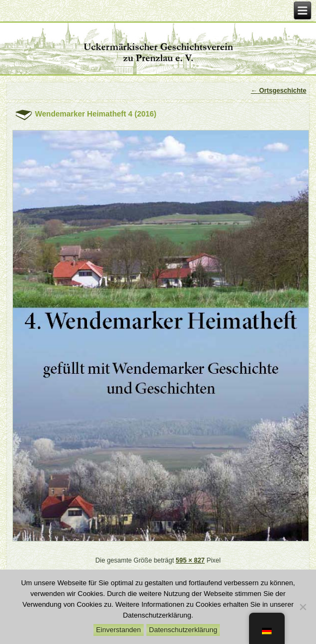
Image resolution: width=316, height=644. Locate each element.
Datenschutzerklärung (183, 630)
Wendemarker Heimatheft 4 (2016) (96, 114)
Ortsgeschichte (278, 91)
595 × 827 (190, 560)
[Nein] (302, 607)
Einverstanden (119, 630)
